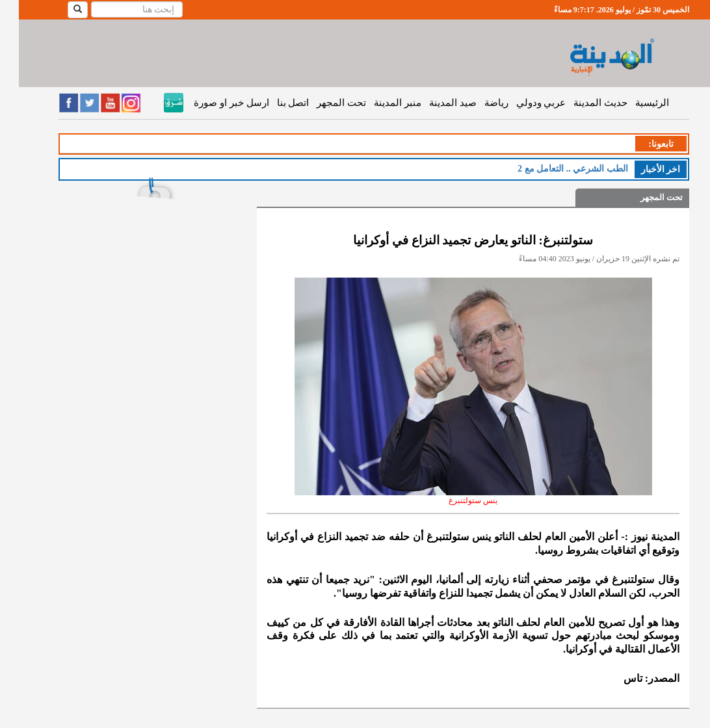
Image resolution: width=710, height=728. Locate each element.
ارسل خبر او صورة (212, 103)
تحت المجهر (322, 103)
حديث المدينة (582, 103)
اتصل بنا (274, 103)
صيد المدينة (434, 103)
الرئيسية (633, 103)
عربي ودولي (522, 103)
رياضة (478, 103)
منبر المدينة (379, 103)
